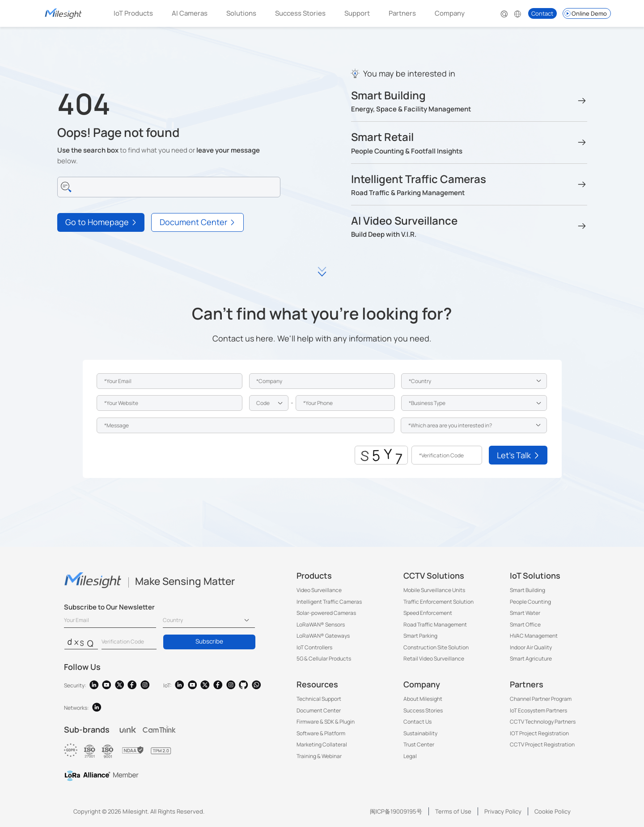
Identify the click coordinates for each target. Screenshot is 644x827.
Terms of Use (453, 811)
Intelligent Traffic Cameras (329, 602)
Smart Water (525, 613)
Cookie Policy (553, 811)
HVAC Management (534, 636)
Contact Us (417, 722)
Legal (410, 756)
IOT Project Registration (539, 733)
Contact (542, 13)
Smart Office (525, 625)
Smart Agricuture (531, 659)
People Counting (530, 602)
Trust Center (419, 744)
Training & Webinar (319, 756)
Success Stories (300, 13)
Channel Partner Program (541, 699)
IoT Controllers (314, 647)
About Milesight (423, 699)
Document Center (319, 710)
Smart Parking (420, 636)
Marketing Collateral (322, 744)
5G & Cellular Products (324, 659)
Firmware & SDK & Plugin (326, 722)
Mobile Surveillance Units (434, 590)
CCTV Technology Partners (543, 722)
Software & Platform (321, 733)
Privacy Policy (503, 811)
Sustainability (420, 733)
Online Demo (585, 13)
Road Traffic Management (435, 625)
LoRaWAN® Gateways (323, 636)
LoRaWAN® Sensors (321, 625)
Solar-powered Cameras (326, 613)
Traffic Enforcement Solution (439, 602)
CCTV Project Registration (542, 744)
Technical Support (319, 699)
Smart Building (527, 590)
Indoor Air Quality (531, 647)
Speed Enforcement (428, 613)
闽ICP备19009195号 (396, 811)
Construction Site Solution (436, 647)
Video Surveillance (319, 590)
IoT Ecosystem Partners (538, 710)
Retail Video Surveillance (434, 659)
